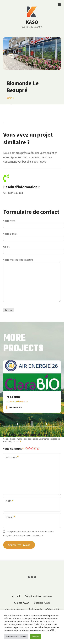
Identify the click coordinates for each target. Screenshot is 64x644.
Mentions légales (14, 609)
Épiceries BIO (15, 407)
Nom (8, 501)
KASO (32, 22)
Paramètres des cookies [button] (16, 637)
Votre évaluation (14, 449)
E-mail (9, 517)
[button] (17, 424)
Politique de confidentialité (44, 609)
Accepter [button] (36, 637)
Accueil (16, 596)
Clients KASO (21, 603)
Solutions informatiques (39, 596)
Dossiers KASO (42, 603)
